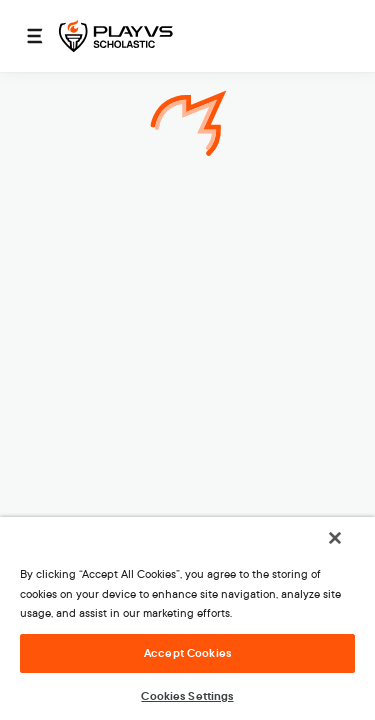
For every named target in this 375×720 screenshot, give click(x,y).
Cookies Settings (187, 696)
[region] (187, 625)
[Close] (349, 551)
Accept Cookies (187, 653)
